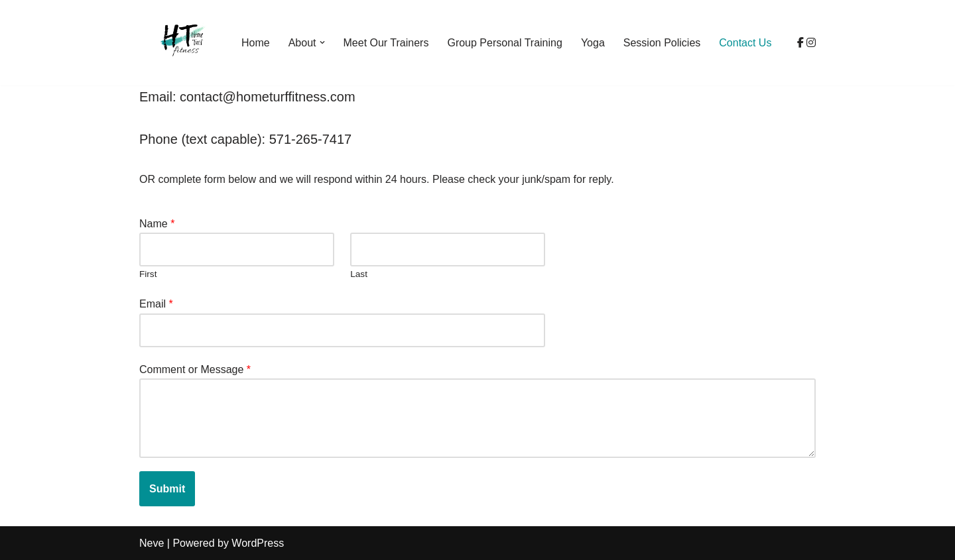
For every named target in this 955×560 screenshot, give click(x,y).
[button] (322, 42)
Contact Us (745, 43)
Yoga (593, 43)
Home (256, 43)
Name (157, 224)
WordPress (258, 543)
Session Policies (662, 43)
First (148, 274)
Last (359, 274)
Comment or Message (195, 369)
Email (156, 304)
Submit (167, 489)
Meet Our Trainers (386, 43)
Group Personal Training (504, 43)
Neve (152, 543)
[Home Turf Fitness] (179, 43)
